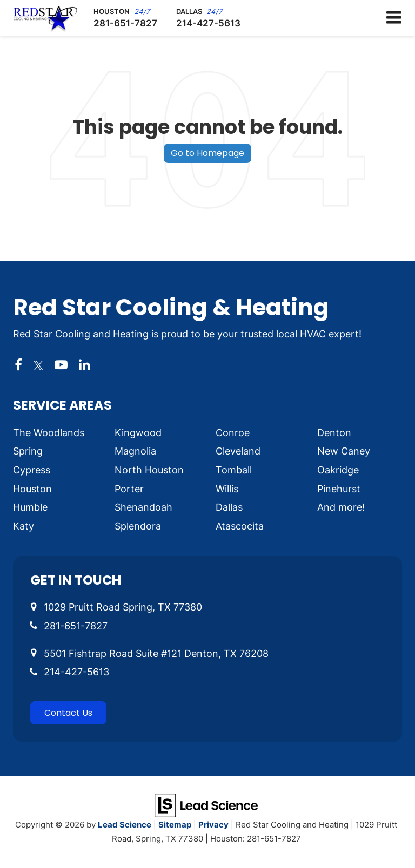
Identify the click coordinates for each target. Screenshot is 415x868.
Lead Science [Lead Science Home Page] (125, 824)
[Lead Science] (206, 804)
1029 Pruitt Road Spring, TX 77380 (123, 607)
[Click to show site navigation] (394, 18)
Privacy (213, 824)
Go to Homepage (207, 153)
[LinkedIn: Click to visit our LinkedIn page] (85, 365)
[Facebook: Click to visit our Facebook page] (18, 365)
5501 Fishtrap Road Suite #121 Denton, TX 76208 (156, 653)
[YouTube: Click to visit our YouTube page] (61, 365)
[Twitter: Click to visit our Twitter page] (38, 365)
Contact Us (68, 713)
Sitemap (175, 824)
